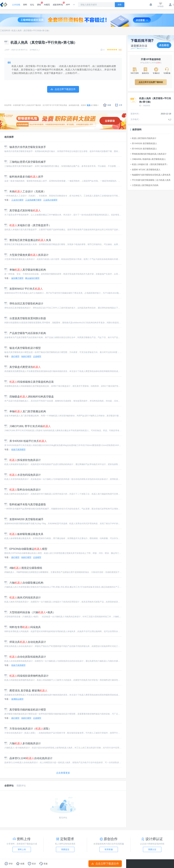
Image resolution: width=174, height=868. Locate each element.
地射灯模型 (26, 356)
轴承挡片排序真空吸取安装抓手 (25, 147)
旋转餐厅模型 (17, 278)
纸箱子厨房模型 (18, 449)
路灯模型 (15, 356)
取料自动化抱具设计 (23, 490)
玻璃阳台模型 (17, 699)
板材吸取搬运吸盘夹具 (24, 534)
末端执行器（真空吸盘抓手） (28, 225)
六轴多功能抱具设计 (23, 743)
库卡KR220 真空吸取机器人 (144, 149)
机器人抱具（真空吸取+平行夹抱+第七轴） (31, 30)
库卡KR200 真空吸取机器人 (144, 143)
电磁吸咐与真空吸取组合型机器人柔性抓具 (151, 175)
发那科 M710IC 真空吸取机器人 (146, 170)
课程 (39, 4)
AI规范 (47, 5)
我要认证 (152, 849)
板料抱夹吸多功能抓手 (24, 177)
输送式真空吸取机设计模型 (23, 348)
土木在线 (16, 5)
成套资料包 (58, 4)
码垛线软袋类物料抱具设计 (26, 676)
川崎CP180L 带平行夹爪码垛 (28, 426)
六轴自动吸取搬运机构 (24, 583)
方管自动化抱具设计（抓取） (28, 729)
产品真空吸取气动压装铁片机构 (25, 333)
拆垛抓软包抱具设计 (23, 460)
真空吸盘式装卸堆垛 (23, 211)
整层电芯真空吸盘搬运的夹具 (28, 240)
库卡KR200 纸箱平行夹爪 (26, 441)
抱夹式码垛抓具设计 (23, 598)
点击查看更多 (63, 773)
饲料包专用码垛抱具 (23, 627)
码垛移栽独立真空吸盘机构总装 (29, 382)
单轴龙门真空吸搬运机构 (25, 411)
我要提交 (65, 849)
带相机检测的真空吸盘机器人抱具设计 (148, 154)
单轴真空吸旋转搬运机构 (25, 270)
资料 (25, 5)
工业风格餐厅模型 (33, 200)
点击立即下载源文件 (105, 864)
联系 (89, 105)
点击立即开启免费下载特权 (151, 82)
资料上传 (22, 849)
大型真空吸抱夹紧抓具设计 (26, 255)
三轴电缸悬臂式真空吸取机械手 (25, 162)
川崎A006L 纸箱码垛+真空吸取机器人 (148, 159)
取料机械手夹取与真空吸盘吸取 (25, 504)
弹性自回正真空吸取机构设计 (24, 304)
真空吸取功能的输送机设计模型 (25, 710)
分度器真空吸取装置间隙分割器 (25, 318)
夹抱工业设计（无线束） (25, 191)
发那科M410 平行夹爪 (24, 289)
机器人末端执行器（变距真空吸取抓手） (149, 164)
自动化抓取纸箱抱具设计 (25, 657)
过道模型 (37, 356)
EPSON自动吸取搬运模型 (26, 549)
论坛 (32, 5)
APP (68, 5)
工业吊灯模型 (17, 200)
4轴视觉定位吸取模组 (23, 568)
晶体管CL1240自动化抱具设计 (28, 758)
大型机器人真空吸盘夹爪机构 (144, 185)
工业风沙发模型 (50, 200)
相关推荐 (9, 137)
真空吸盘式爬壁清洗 (23, 367)
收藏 (107, 105)
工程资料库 (5, 30)
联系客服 (109, 849)
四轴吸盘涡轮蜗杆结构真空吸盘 (29, 397)
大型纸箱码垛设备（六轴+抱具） (30, 612)
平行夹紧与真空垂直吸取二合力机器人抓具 (151, 180)
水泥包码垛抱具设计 (23, 475)
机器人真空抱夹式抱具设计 (143, 138)
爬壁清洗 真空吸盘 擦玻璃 (26, 691)
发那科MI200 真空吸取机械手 (24, 519)
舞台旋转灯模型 (32, 278)
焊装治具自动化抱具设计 (25, 642)
